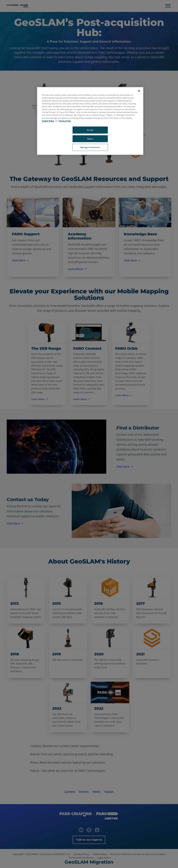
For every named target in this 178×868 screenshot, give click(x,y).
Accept (90, 130)
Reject (90, 139)
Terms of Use (65, 121)
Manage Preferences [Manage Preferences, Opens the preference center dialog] (90, 147)
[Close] (139, 91)
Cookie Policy (48, 121)
